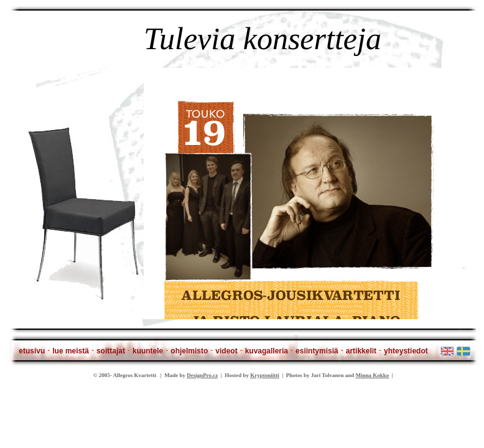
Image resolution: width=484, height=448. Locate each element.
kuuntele (148, 351)
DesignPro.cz (202, 375)
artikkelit (361, 351)
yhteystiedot (406, 351)
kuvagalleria (267, 351)
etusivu (32, 351)
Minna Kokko (373, 375)
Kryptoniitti (265, 375)
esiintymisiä (317, 351)
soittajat (111, 351)
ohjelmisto (189, 351)
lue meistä (71, 351)
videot (226, 351)
